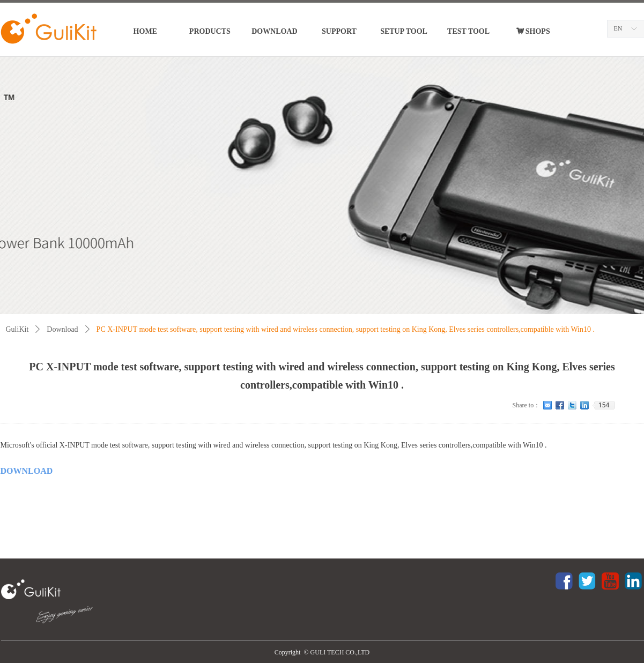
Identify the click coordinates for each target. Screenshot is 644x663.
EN (618, 28)
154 (604, 405)
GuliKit (17, 329)
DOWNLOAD (27, 471)
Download (62, 329)
